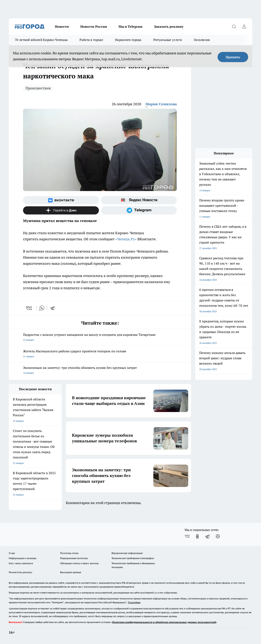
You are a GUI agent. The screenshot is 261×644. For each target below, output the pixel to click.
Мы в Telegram (130, 26)
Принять (233, 57)
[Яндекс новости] (139, 200)
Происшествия (38, 88)
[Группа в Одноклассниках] (197, 536)
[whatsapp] (42, 308)
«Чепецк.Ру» (126, 239)
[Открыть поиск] (234, 26)
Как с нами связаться (21, 563)
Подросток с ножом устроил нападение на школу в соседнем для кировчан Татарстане (100, 338)
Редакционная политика (74, 558)
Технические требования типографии (133, 558)
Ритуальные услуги (168, 40)
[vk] (29, 308)
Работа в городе (91, 40)
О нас (12, 553)
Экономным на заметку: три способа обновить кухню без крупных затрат (100, 371)
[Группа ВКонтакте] (61, 200)
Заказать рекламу (169, 26)
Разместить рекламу (20, 572)
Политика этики (69, 553)
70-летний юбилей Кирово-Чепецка (41, 40)
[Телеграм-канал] (139, 210)
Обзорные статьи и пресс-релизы (79, 563)
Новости (62, 26)
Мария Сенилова (161, 104)
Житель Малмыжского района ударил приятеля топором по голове (100, 354)
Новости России (94, 26)
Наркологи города (128, 40)
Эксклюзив (202, 40)
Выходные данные (71, 572)
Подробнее (134, 602)
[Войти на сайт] (244, 26)
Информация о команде (23, 558)
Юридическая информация (127, 553)
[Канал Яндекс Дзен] (61, 210)
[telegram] (54, 308)
